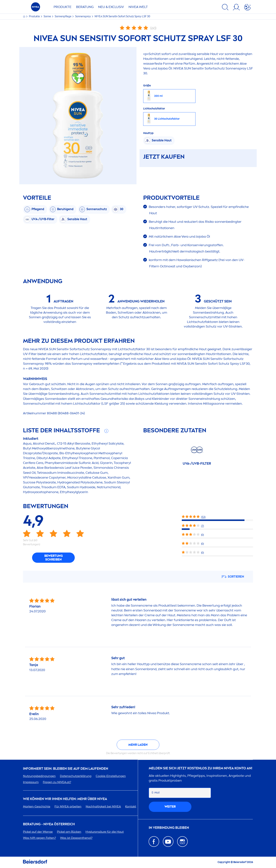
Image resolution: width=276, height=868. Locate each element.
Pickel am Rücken (69, 832)
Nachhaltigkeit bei (103, 806)
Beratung (85, 7)
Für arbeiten (68, 806)
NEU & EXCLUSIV (111, 7)
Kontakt (131, 806)
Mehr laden (138, 745)
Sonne (48, 16)
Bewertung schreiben (54, 558)
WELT (138, 7)
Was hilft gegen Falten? (39, 838)
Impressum (31, 782)
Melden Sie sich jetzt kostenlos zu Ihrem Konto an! (201, 768)
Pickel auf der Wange (38, 832)
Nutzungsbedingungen (39, 776)
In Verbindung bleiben (169, 828)
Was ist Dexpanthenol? (76, 838)
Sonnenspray (83, 16)
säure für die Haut (105, 832)
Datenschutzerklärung (76, 776)
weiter (170, 807)
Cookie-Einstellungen (111, 776)
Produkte (63, 7)
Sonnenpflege (63, 16)
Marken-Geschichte (37, 806)
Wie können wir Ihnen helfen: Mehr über (65, 799)
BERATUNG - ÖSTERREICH (49, 824)
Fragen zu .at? (57, 782)
